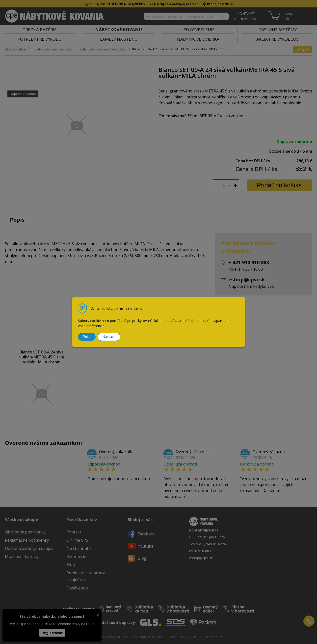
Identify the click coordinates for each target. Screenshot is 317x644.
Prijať (87, 337)
